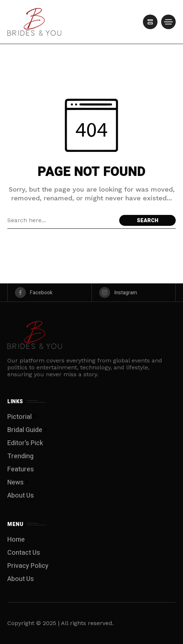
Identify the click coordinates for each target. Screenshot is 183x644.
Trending (20, 456)
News (15, 482)
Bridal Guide (25, 430)
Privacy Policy (28, 566)
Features (21, 469)
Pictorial (20, 417)
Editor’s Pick (25, 443)
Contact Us (24, 553)
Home (16, 540)
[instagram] (134, 292)
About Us (21, 496)
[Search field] (61, 220)
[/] (150, 22)
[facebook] (50, 292)
